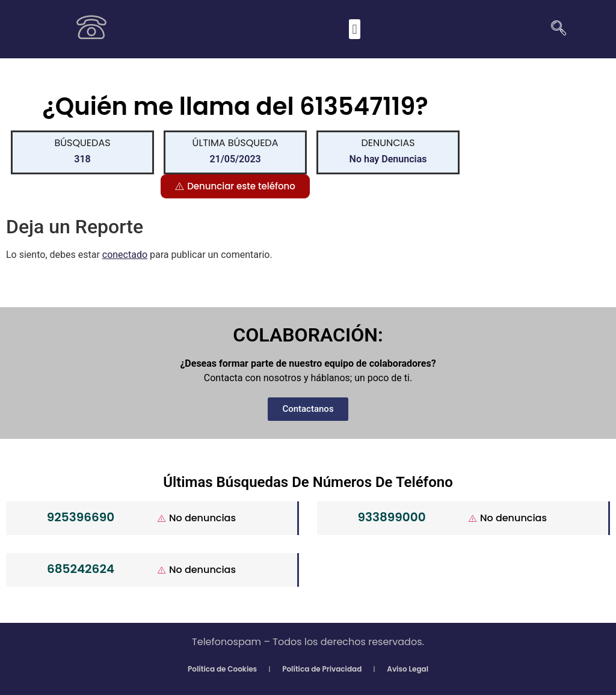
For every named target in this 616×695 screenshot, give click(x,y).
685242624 (81, 569)
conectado (125, 255)
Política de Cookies (222, 669)
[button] (355, 29)
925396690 (81, 517)
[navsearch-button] (554, 29)
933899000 (391, 517)
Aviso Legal (408, 669)
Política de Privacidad (322, 669)
